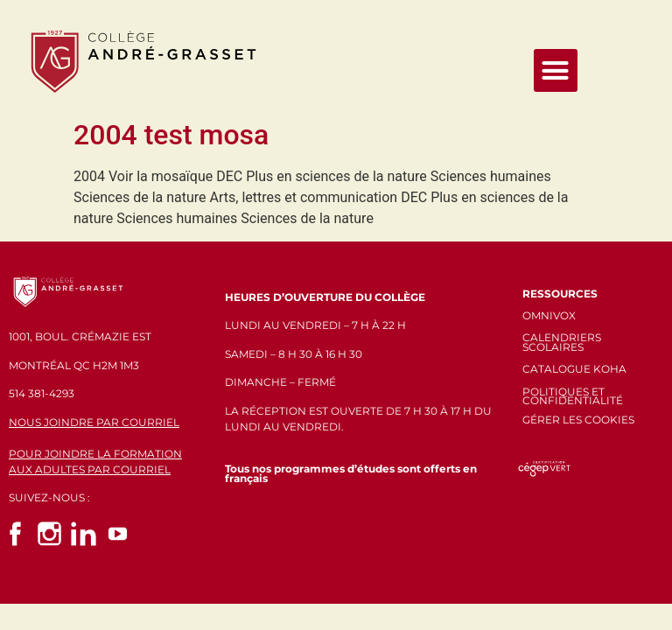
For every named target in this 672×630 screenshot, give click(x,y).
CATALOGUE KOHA (574, 369)
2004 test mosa (171, 135)
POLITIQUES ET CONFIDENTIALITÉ (573, 396)
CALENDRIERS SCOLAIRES (562, 342)
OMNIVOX (549, 315)
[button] (556, 71)
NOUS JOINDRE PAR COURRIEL (94, 422)
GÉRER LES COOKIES (578, 420)
